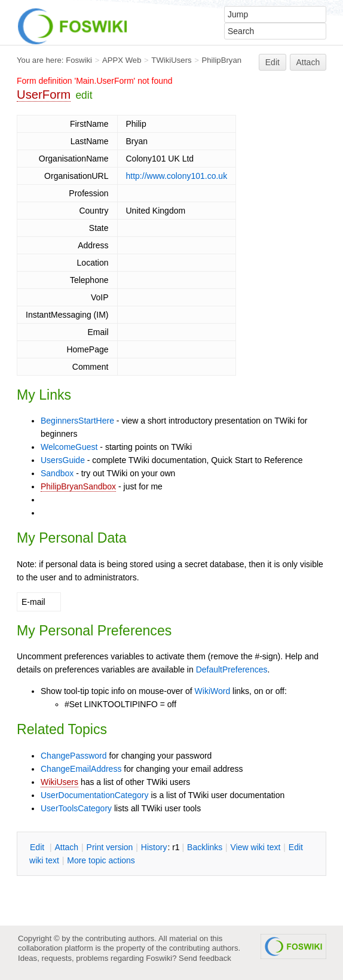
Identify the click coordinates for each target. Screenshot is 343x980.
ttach (66, 847)
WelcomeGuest (69, 447)
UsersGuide (63, 460)
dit (38, 847)
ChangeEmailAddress (81, 769)
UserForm (44, 95)
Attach (308, 62)
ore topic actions (101, 860)
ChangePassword (74, 756)
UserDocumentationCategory (95, 795)
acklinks (205, 847)
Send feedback (205, 958)
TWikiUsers (171, 60)
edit (84, 95)
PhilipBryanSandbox (78, 486)
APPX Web (122, 60)
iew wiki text (256, 847)
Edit (272, 62)
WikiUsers (59, 782)
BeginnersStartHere (77, 421)
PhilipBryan (221, 60)
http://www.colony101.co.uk (177, 176)
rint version (110, 847)
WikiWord (213, 691)
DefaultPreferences (232, 669)
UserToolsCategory (76, 808)
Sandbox (57, 473)
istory (154, 847)
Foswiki (79, 60)
